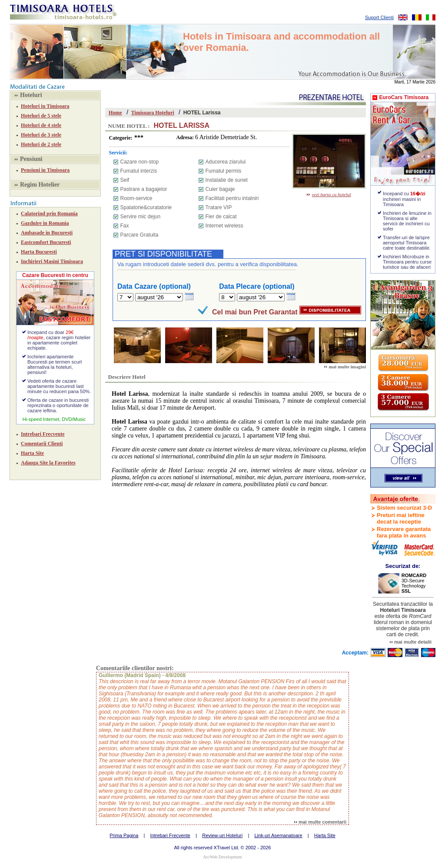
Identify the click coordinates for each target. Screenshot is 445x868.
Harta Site (32, 453)
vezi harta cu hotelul (329, 194)
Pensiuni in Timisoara (45, 170)
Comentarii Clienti (42, 444)
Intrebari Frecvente (43, 434)
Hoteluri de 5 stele (41, 116)
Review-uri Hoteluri (222, 835)
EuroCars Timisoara (404, 97)
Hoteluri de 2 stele (41, 144)
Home (115, 113)
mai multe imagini (345, 367)
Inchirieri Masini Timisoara (52, 261)
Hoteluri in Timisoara (45, 106)
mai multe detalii (411, 642)
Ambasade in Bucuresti (47, 233)
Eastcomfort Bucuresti (46, 242)
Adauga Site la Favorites (48, 463)
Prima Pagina (124, 835)
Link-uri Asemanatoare (278, 835)
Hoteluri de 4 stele (41, 125)
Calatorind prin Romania (49, 214)
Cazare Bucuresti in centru (55, 275)
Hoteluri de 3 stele (41, 135)
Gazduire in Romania (45, 223)
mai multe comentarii (320, 822)
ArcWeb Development (222, 857)
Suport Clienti (379, 17)
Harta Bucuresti (39, 252)
